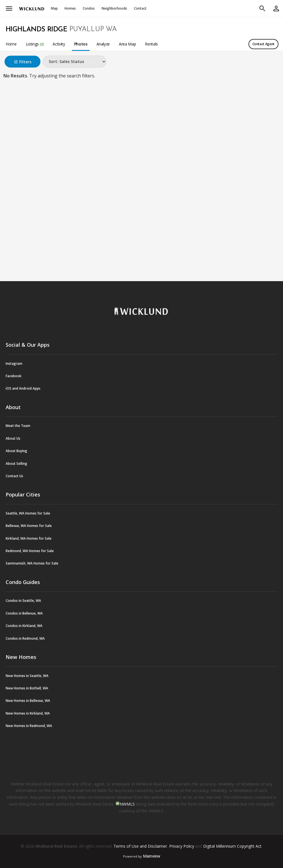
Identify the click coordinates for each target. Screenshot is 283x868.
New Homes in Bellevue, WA (28, 701)
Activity (59, 44)
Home (11, 44)
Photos (81, 44)
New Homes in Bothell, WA (27, 688)
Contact (140, 8)
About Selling (16, 464)
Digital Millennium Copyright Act (232, 846)
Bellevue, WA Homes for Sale (29, 526)
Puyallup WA (93, 29)
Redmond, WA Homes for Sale (30, 551)
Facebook (14, 376)
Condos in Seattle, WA (23, 601)
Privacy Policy (182, 846)
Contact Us (14, 476)
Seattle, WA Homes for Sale (28, 513)
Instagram (14, 364)
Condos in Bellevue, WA (24, 613)
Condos (89, 8)
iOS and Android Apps (23, 388)
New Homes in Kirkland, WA (28, 713)
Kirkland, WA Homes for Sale (29, 538)
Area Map (127, 44)
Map (54, 8)
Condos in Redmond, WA (25, 638)
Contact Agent (263, 44)
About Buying (16, 451)
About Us (13, 438)
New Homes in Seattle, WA (27, 676)
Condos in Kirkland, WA (24, 626)
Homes (70, 8)
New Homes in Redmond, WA (29, 726)
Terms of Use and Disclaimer (140, 846)
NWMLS (127, 804)
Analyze (103, 44)
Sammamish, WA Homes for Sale (32, 563)
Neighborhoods (114, 8)
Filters (22, 62)
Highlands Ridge (36, 30)
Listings (35, 44)
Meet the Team (18, 426)
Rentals (151, 44)
